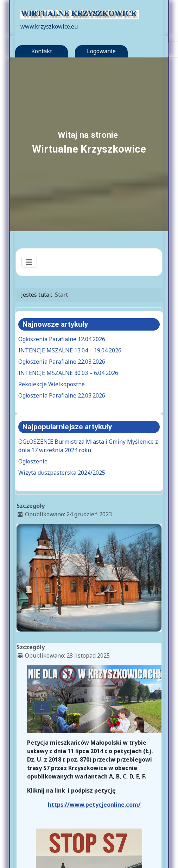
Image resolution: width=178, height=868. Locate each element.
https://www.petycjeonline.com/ (94, 805)
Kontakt (42, 51)
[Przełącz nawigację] (29, 262)
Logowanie (101, 51)
